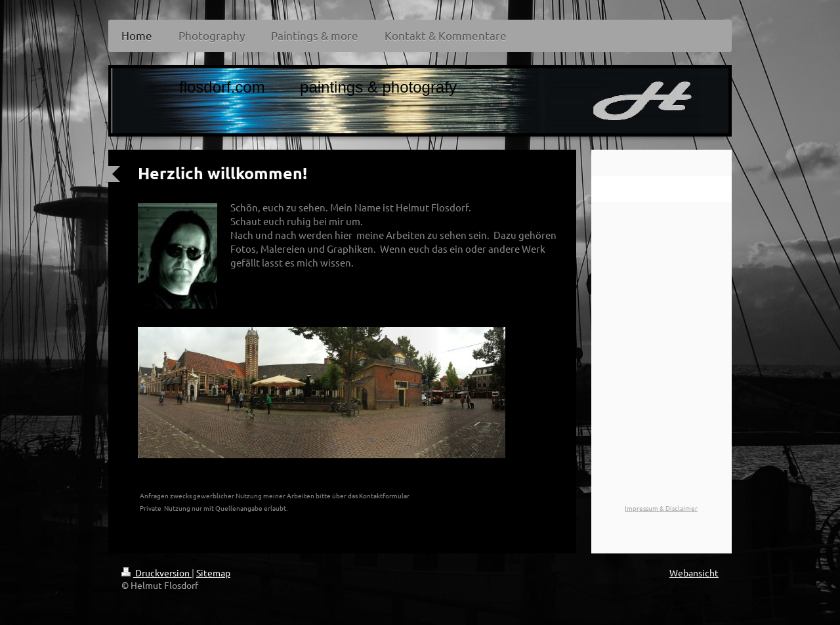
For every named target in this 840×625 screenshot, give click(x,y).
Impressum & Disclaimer (661, 508)
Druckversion (157, 572)
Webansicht (694, 572)
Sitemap (213, 572)
